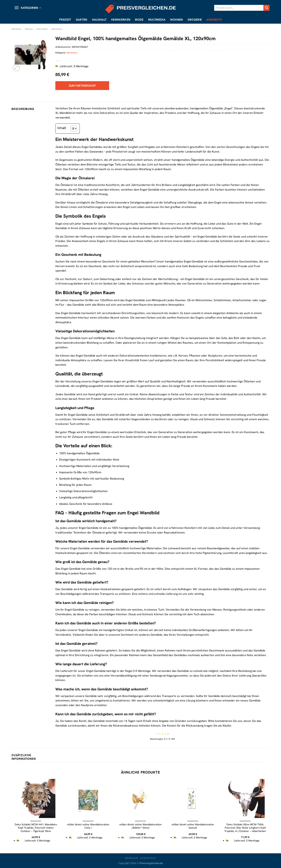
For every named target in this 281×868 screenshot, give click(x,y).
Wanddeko (57, 29)
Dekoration (42, 29)
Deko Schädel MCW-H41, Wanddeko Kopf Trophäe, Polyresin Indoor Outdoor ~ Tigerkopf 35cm (36, 828)
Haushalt (99, 20)
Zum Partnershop (82, 86)
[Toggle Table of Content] (72, 129)
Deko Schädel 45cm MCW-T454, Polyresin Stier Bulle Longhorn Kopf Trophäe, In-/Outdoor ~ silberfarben (245, 828)
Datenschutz (148, 858)
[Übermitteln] (266, 8)
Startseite (16, 29)
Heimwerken (121, 20)
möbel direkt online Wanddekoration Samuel (193, 826)
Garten (82, 20)
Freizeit (65, 20)
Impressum (131, 858)
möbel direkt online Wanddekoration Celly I (88, 826)
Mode (139, 20)
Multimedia (157, 20)
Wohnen (177, 20)
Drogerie (195, 20)
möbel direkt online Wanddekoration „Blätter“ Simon (140, 826)
